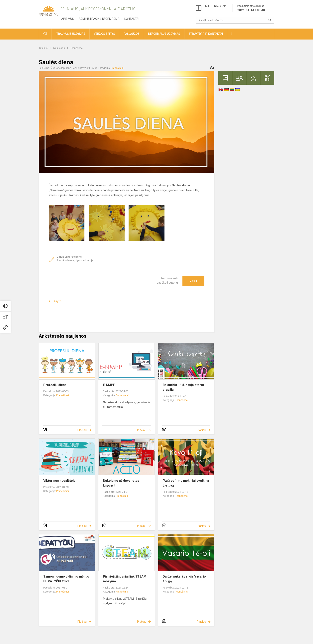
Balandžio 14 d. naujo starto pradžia (183, 387)
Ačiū (193, 281)
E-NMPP (109, 385)
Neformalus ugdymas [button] (164, 34)
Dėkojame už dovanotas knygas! (121, 483)
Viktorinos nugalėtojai (60, 481)
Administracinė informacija (99, 19)
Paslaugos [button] (132, 34)
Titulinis (43, 48)
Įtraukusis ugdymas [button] (70, 34)
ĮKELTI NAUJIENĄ (215, 6)
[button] (45, 34)
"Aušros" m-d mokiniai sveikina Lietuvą (186, 483)
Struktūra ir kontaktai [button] (206, 34)
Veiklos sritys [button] (104, 34)
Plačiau (82, 430)
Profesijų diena (55, 385)
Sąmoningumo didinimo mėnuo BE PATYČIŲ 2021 (66, 579)
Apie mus (68, 19)
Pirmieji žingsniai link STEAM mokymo (125, 579)
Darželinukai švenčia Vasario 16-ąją (184, 579)
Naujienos (59, 48)
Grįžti (58, 301)
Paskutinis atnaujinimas (251, 8)
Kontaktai (132, 19)
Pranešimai (77, 48)
